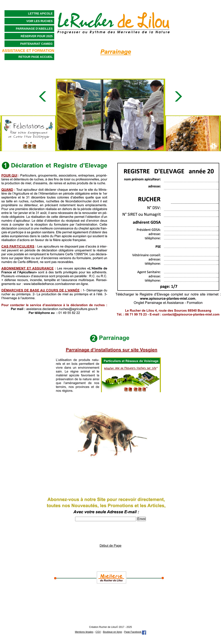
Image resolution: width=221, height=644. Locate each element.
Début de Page (111, 546)
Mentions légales (84, 632)
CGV (98, 632)
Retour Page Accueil (36, 57)
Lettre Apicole (40, 13)
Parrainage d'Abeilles (34, 29)
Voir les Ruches (39, 21)
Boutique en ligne (112, 632)
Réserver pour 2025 (37, 36)
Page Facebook (135, 632)
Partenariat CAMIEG (36, 44)
